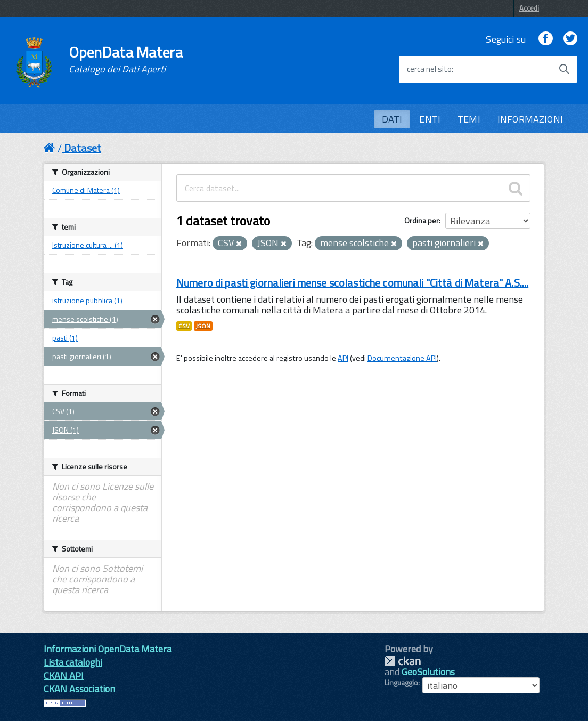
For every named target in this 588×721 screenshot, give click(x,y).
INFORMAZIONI (530, 119)
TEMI (469, 119)
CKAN (403, 661)
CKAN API (64, 675)
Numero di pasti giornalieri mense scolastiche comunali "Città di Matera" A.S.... (352, 283)
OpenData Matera (126, 60)
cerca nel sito (429, 69)
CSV (184, 326)
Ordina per (422, 220)
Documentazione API (402, 358)
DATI (392, 119)
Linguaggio (401, 683)
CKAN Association (79, 689)
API (343, 358)
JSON (203, 326)
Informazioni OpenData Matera (108, 649)
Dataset (83, 148)
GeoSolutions (428, 672)
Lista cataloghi (73, 662)
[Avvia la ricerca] (564, 69)
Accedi (529, 8)
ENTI (430, 119)
